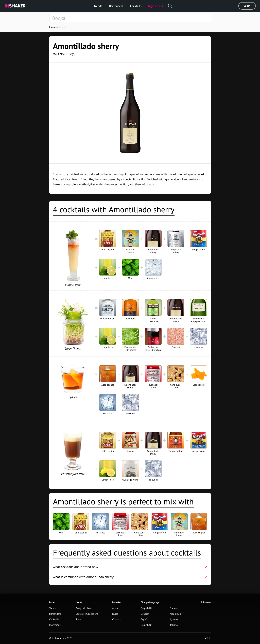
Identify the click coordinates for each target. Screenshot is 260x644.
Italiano (174, 625)
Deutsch (145, 614)
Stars (78, 619)
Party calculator (84, 608)
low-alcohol (59, 54)
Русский (174, 619)
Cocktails (136, 6)
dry (72, 54)
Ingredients (156, 6)
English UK (147, 608)
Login (247, 6)
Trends (98, 6)
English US (146, 625)
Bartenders (116, 6)
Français (174, 608)
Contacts (117, 619)
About (115, 608)
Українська (175, 614)
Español (145, 619)
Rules (115, 614)
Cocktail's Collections (87, 614)
